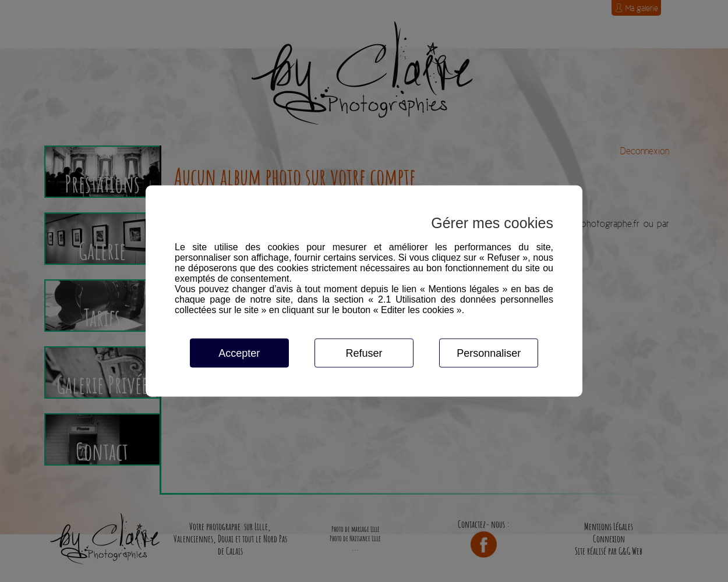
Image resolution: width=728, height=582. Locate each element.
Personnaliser (489, 353)
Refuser (364, 353)
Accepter (239, 353)
